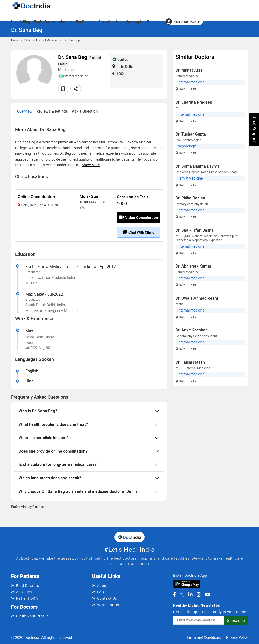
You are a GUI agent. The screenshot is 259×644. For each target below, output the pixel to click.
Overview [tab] (25, 111)
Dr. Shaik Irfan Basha (195, 230)
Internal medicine (47, 40)
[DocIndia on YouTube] (208, 595)
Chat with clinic (138, 232)
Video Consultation (138, 217)
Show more (91, 165)
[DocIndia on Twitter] (182, 595)
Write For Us (108, 605)
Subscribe (236, 620)
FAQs (102, 592)
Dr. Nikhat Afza (189, 70)
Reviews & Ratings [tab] (52, 111)
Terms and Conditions (204, 637)
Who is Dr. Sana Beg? (38, 411)
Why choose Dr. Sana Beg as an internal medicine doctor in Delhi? (78, 491)
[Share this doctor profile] (76, 89)
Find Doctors (28, 585)
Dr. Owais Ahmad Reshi (197, 298)
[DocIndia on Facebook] (174, 595)
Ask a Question (110, 22)
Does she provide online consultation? (53, 451)
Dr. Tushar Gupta (191, 134)
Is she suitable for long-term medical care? (58, 464)
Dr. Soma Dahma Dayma (198, 166)
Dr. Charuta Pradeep (194, 102)
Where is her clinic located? (44, 438)
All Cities (24, 592)
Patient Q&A (27, 598)
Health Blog (21, 22)
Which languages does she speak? (50, 478)
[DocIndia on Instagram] (199, 595)
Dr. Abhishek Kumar (193, 266)
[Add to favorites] (63, 89)
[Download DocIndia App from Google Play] (187, 583)
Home (15, 40)
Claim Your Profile (32, 616)
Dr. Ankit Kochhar (191, 330)
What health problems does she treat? (53, 424)
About (66, 22)
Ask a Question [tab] (85, 111)
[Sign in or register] (184, 22)
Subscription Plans (141, 22)
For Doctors (85, 22)
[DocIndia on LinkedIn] (190, 595)
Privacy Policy (237, 637)
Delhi (27, 40)
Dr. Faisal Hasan (190, 362)
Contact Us (107, 598)
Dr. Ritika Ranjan (190, 198)
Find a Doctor (45, 22)
